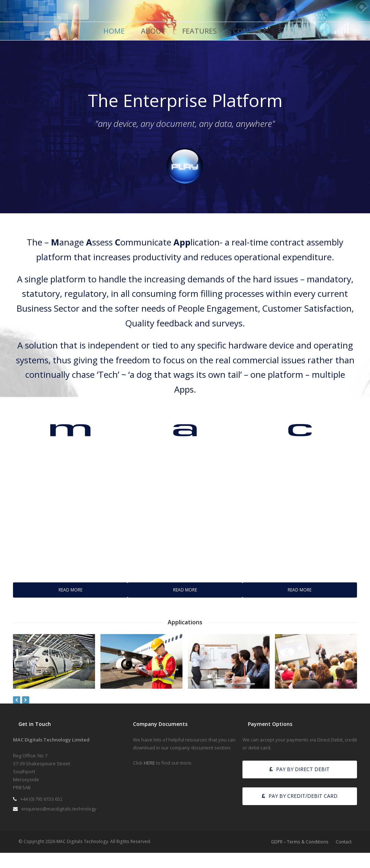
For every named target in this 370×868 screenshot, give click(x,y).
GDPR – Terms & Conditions (300, 842)
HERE (149, 763)
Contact (344, 842)
